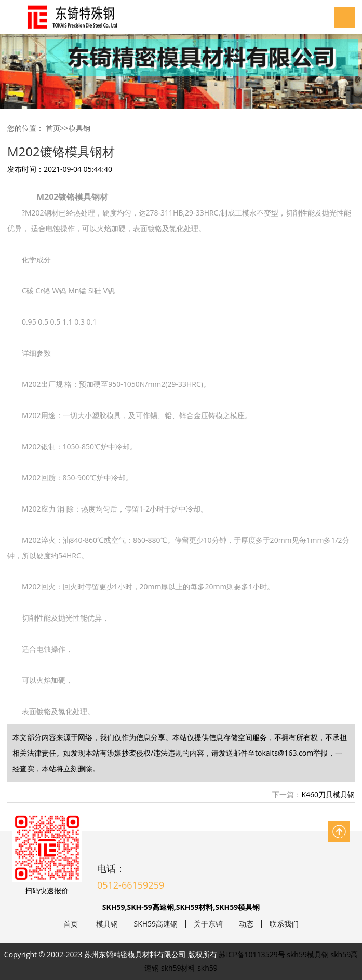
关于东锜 (208, 924)
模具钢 (79, 128)
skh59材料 (178, 968)
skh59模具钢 (308, 954)
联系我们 (284, 924)
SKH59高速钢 (156, 924)
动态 (246, 924)
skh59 (207, 968)
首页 (53, 128)
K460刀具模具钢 (328, 794)
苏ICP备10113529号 (252, 954)
